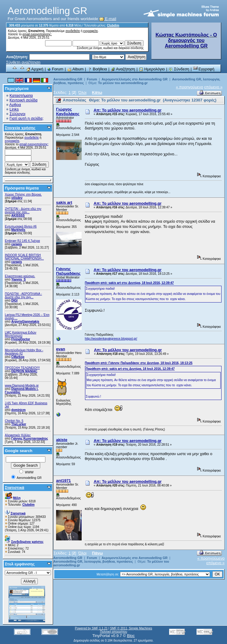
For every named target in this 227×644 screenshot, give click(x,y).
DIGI (14, 301)
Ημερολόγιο (152, 69)
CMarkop (18, 357)
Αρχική (35, 69)
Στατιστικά (15, 488)
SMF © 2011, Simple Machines (131, 628)
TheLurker (19, 424)
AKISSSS (18, 216)
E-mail (108, 19)
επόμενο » (213, 87)
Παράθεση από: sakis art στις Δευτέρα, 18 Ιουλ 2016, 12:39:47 (129, 283)
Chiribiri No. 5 (14, 421)
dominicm (18, 410)
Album (76, 69)
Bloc (131, 636)
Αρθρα (15, 105)
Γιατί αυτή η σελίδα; (27, 118)
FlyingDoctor (21, 339)
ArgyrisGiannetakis (25, 322)
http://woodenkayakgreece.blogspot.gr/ (111, 339)
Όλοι (82, 92)
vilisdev (17, 198)
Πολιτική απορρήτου (113, 632)
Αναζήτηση (123, 69)
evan (61, 349)
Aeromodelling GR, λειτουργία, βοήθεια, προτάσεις (94, 561)
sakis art (64, 202)
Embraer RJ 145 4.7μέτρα (22, 241)
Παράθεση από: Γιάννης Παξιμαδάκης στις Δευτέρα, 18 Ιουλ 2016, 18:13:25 (138, 363)
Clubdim (113, 25)
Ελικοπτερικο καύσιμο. (20, 276)
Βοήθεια (97, 69)
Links (14, 109)
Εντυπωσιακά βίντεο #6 (21, 226)
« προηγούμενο (190, 87)
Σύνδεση (179, 69)
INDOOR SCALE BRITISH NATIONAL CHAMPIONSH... (24, 257)
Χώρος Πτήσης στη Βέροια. (23, 195)
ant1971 (63, 481)
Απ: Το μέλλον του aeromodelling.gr (128, 110)
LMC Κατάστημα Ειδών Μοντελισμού (21, 334)
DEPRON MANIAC (24, 371)
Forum (55, 69)
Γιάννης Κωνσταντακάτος (30, 439)
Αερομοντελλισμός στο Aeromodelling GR (134, 79)
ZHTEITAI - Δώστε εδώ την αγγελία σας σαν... (23, 211)
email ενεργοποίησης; (37, 34)
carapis (17, 244)
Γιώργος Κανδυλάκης (68, 111)
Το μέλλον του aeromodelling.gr (123, 83)
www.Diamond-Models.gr (22, 386)
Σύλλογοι (17, 114)
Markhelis (18, 230)
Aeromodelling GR (68, 79)
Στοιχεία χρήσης (20, 128)
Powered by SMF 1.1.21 (91, 628)
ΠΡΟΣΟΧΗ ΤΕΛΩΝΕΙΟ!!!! (22, 368)
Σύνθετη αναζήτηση (23, 62)
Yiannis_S (18, 280)
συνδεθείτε (73, 31)
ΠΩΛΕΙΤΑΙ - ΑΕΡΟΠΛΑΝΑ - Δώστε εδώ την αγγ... (23, 295)
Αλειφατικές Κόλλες (18, 435)
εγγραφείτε (90, 31)
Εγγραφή (204, 69)
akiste (62, 440)
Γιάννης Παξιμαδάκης (68, 271)
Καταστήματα (21, 96)
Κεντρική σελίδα (23, 100)
